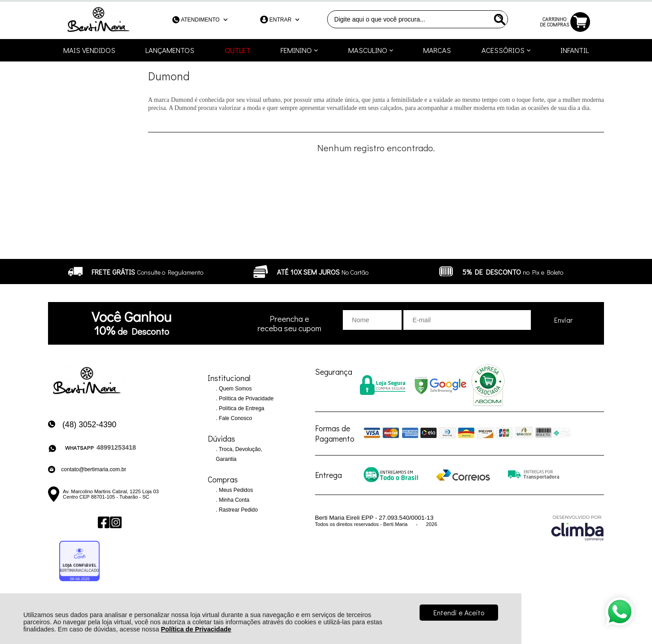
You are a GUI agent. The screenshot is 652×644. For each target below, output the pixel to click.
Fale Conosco (234, 418)
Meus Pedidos (235, 490)
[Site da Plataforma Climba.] (578, 528)
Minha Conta (233, 500)
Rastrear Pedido (237, 510)
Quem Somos (234, 389)
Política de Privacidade (196, 629)
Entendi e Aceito (459, 612)
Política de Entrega (241, 408)
